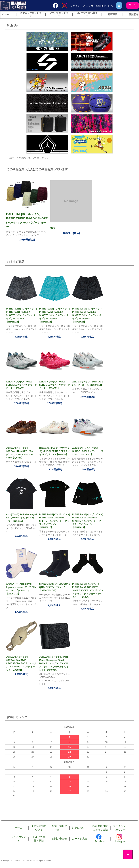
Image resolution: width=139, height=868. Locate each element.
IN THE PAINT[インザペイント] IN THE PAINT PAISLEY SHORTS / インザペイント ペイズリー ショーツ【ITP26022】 (22, 315)
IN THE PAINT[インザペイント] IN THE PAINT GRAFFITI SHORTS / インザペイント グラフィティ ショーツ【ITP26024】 (88, 521)
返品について (80, 828)
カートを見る (80, 839)
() (132, 5)
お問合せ (101, 6)
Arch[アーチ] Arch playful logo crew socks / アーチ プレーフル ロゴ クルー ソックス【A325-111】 (21, 589)
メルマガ (88, 6)
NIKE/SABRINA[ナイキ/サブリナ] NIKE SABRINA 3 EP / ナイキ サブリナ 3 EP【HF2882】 (55, 451)
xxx (53, 228)
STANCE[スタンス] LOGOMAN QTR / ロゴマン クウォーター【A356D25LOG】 (55, 587)
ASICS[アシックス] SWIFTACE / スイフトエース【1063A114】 (88, 383)
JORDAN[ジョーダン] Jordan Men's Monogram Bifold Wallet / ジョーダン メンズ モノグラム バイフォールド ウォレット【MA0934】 (54, 663)
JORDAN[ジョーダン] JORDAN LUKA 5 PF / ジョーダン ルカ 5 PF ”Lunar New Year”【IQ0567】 (21, 453)
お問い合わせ (59, 839)
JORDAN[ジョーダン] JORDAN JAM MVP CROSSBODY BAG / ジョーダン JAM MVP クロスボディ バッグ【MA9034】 (21, 663)
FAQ (111, 6)
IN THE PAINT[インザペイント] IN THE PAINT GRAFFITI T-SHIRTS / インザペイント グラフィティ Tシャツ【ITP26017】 (55, 521)
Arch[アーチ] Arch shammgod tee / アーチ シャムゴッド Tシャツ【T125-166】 (21, 518)
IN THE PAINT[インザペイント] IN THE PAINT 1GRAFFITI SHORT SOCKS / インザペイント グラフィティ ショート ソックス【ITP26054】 (88, 590)
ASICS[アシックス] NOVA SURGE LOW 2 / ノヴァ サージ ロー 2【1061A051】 (21, 385)
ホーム (18, 828)
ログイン (75, 6)
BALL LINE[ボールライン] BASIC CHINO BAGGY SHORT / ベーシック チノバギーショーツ (27, 221)
